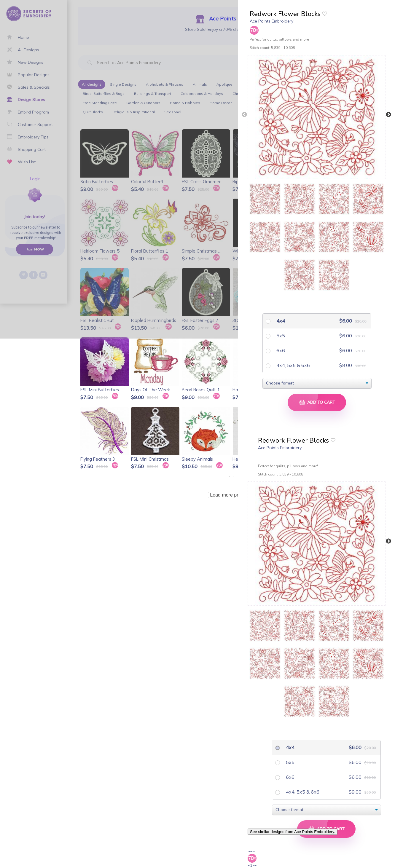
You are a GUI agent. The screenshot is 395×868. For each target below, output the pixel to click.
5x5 (280, 336)
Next (388, 115)
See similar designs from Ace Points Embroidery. (293, 832)
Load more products (231, 495)
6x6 (280, 350)
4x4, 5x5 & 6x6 (293, 365)
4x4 (280, 321)
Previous (244, 115)
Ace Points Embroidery (271, 21)
